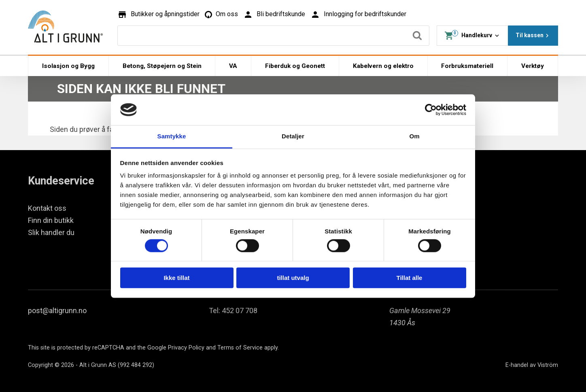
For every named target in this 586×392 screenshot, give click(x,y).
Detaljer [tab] (293, 137)
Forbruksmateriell (467, 66)
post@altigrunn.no (57, 310)
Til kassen (533, 36)
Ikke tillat (176, 278)
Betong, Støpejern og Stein (162, 66)
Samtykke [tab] (172, 137)
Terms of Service (240, 348)
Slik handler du (51, 232)
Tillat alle (410, 278)
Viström (548, 365)
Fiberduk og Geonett (295, 66)
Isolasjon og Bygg (68, 66)
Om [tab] (414, 137)
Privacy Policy (186, 348)
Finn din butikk (51, 220)
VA (233, 66)
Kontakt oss (47, 208)
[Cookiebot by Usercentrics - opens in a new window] (431, 110)
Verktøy (533, 66)
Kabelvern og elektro (383, 66)
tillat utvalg (293, 278)
